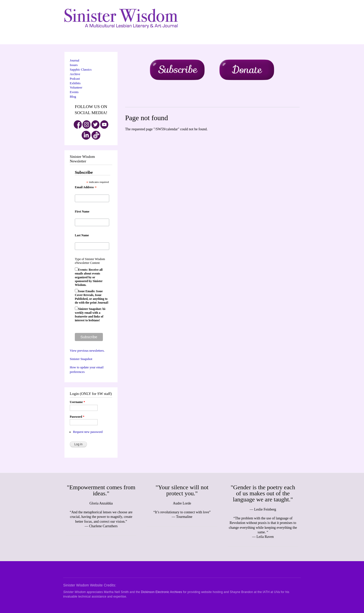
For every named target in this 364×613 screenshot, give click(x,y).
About (179, 40)
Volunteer (213, 40)
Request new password (88, 432)
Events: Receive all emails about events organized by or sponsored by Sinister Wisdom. (89, 277)
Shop (232, 40)
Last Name (82, 235)
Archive (241, 40)
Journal (170, 40)
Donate (202, 40)
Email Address (86, 187)
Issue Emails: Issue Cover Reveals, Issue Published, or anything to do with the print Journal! (92, 297)
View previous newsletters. (87, 351)
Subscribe (190, 40)
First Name (82, 212)
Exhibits (75, 83)
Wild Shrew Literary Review (281, 40)
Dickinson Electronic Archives (162, 592)
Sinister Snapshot (81, 359)
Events (74, 92)
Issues (74, 65)
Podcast (75, 79)
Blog (259, 40)
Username (77, 402)
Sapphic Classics (81, 70)
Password (77, 417)
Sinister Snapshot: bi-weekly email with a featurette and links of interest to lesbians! (90, 315)
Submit (224, 40)
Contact (251, 40)
